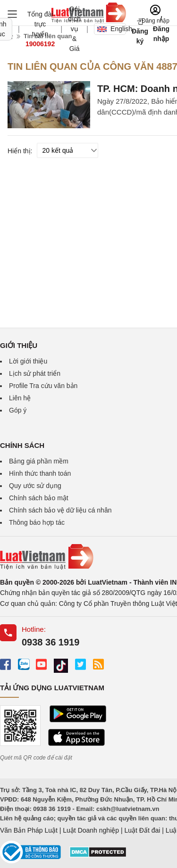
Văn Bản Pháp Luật (29, 830)
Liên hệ (20, 398)
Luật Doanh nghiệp (91, 830)
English (112, 29)
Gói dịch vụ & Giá (74, 29)
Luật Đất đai (142, 830)
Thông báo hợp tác (37, 522)
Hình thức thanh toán (40, 473)
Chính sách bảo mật (39, 498)
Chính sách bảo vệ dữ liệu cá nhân (60, 510)
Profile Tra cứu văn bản (43, 386)
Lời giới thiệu (28, 361)
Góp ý (18, 410)
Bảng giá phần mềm (39, 461)
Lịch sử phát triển (35, 373)
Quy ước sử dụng (35, 486)
